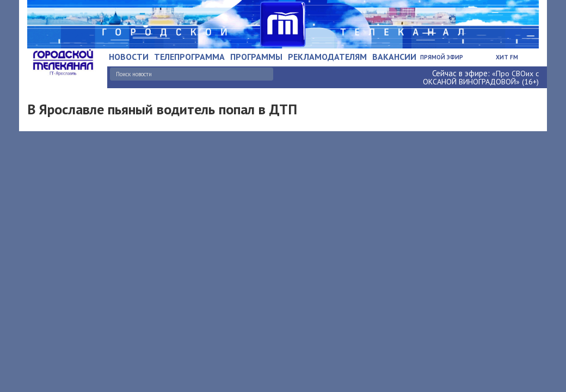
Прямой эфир (442, 57)
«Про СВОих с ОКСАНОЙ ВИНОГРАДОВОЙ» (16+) (481, 78)
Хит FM (507, 57)
